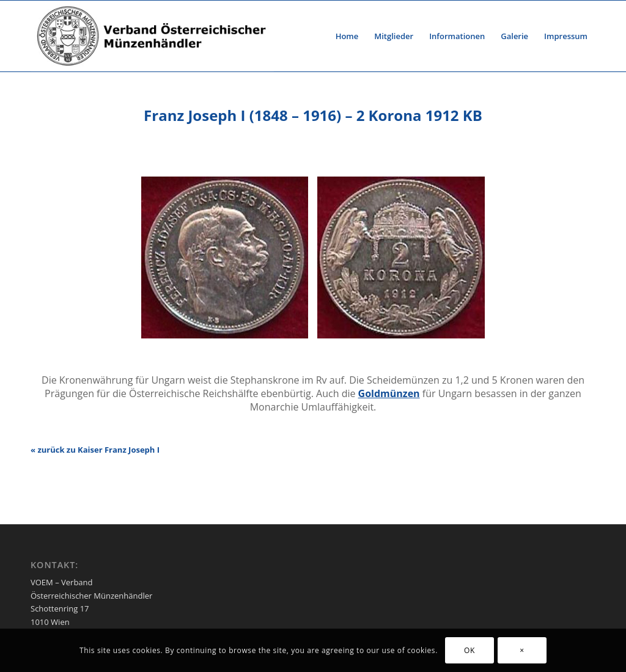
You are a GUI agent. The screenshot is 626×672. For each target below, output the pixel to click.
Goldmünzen (389, 393)
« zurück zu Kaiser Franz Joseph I (95, 450)
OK (469, 650)
